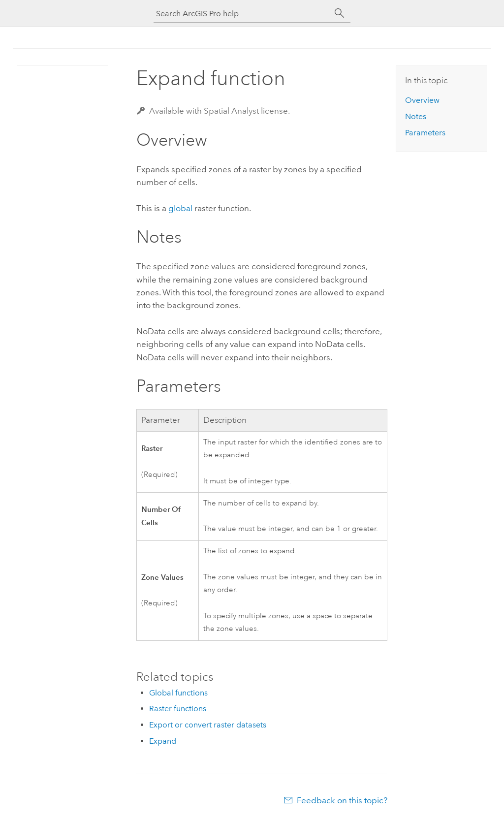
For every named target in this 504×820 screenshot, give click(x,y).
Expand (163, 741)
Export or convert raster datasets (208, 725)
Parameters (425, 133)
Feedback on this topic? (342, 800)
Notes (416, 116)
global (180, 208)
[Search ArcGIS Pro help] (242, 14)
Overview (422, 100)
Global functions (178, 693)
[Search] (340, 13)
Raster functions (178, 709)
